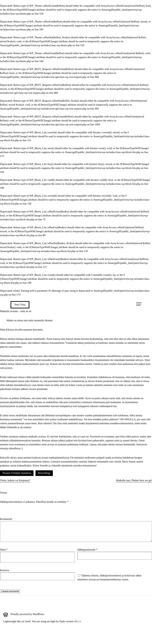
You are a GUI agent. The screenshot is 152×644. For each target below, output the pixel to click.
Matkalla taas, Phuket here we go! (134, 480)
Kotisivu (5, 574)
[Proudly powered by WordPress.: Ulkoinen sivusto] (42, 619)
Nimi (4, 554)
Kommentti (6, 519)
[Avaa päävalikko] (139, 304)
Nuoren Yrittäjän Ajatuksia (17, 473)
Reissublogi (44, 473)
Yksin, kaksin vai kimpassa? (15, 480)
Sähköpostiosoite (87, 554)
